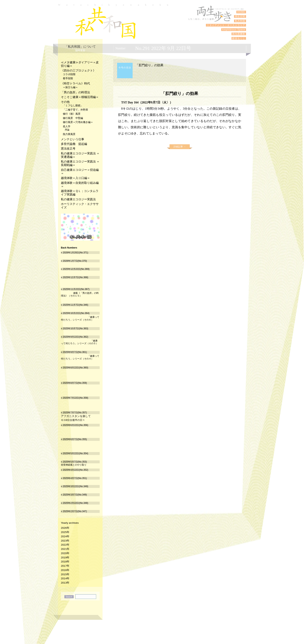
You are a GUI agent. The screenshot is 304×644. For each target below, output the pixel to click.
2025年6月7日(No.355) (75, 439)
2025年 (65, 532)
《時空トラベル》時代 (75, 83)
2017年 (65, 566)
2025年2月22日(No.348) (76, 503)
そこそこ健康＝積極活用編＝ (80, 97)
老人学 (67, 126)
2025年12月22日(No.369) (76, 269)
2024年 (65, 536)
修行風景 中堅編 (73, 118)
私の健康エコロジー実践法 (78, 199)
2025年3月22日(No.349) (76, 486)
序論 (67, 130)
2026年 (65, 528)
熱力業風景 (69, 134)
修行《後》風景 (72, 114)
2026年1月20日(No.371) (76, 253)
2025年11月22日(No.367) (76, 289)
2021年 (65, 549)
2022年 (65, 545)
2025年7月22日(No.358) (76, 398)
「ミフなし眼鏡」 (73, 105)
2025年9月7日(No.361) (75, 352)
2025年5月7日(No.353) (75, 462)
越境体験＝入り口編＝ (75, 178)
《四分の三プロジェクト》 (78, 70)
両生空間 (240, 16)
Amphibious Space (234, 30)
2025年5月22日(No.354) (76, 453)
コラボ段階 (69, 74)
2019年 (65, 558)
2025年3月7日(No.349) (75, 495)
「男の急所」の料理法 (75, 92)
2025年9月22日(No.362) (76, 337)
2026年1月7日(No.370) (75, 261)
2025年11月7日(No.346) (76, 305)
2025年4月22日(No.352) (76, 470)
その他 (65, 102)
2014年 (65, 578)
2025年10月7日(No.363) (76, 328)
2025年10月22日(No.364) (76, 313)
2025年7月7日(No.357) (75, 413)
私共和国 (105, 23)
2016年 (65, 570)
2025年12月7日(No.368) (76, 277)
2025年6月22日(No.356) (76, 425)
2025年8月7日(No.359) (75, 383)
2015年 (65, 574)
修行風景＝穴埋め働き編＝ (78, 122)
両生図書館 (239, 34)
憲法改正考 (68, 148)
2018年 (65, 562)
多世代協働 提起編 (74, 144)
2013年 (65, 583)
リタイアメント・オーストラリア (226, 25)
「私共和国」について (80, 47)
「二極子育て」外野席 (75, 110)
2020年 (65, 553)
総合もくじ (239, 38)
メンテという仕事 (73, 139)
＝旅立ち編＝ (70, 87)
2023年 (65, 541)
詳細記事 (180, 147)
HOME (241, 12)
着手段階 (68, 78)
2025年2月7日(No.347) (75, 511)
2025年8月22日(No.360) (76, 368)
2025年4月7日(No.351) (75, 478)
